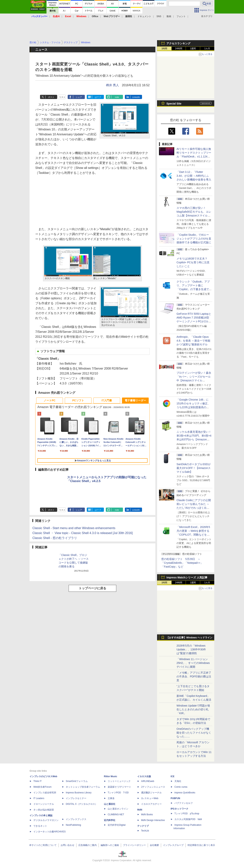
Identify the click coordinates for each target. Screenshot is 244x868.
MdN (140, 810)
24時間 (179, 49)
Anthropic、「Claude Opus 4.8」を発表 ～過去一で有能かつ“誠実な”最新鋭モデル (193, 341)
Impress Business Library (79, 793)
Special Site (174, 104)
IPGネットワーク (179, 809)
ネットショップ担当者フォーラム (83, 787)
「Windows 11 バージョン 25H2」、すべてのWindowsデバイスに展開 (193, 663)
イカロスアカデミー (151, 804)
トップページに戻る (92, 588)
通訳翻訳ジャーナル (151, 793)
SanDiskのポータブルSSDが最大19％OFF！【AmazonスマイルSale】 (194, 468)
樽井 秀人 (112, 85)
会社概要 (154, 845)
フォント (181, 16)
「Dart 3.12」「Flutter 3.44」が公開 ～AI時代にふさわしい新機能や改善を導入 (194, 176)
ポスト (51, 97)
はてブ (98, 97)
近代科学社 (110, 820)
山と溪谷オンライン (118, 809)
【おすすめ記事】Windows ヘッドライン (189, 638)
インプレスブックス (76, 819)
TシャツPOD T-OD (118, 793)
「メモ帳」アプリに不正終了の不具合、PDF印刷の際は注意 (194, 676)
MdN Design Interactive (153, 820)
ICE (173, 776)
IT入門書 (107, 400)
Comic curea (181, 787)
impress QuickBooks (185, 793)
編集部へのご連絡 (110, 845)
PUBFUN (175, 798)
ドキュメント (144, 16)
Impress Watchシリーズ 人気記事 (187, 577)
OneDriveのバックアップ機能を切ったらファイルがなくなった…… (194, 733)
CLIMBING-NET (116, 814)
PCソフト (78, 400)
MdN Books (147, 814)
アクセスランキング (178, 43)
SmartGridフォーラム (77, 781)
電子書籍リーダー (135, 400)
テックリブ (143, 826)
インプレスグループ (173, 845)
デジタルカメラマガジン (46, 820)
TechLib (145, 831)
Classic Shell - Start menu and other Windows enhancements (74, 528)
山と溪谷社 (110, 804)
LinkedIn (136, 97)
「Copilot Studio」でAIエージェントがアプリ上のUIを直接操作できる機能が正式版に (194, 239)
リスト (62, 97)
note (117, 97)
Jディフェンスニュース (153, 787)
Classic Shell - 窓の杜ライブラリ (55, 538)
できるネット (40, 826)
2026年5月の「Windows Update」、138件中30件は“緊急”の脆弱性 (191, 649)
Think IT (37, 781)
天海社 (178, 781)
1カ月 (207, 49)
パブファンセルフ (184, 803)
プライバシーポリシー (134, 845)
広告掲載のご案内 (87, 845)
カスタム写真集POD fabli (188, 819)
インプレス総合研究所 (45, 793)
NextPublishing (73, 825)
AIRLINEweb (148, 781)
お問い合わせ (67, 845)
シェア (79, 97)
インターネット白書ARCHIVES (49, 832)
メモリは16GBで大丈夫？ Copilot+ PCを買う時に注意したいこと (193, 262)
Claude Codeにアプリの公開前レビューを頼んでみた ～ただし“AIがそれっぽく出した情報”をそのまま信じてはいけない (194, 508)
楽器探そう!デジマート (119, 787)
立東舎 (111, 798)
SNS (159, 16)
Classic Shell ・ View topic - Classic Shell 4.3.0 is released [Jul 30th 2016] (83, 533)
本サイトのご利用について (43, 845)
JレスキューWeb (150, 798)
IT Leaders (39, 798)
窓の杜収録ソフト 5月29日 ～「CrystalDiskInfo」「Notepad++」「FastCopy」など (182, 563)
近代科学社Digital (117, 825)
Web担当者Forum (42, 787)
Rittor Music (110, 776)
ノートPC (49, 400)
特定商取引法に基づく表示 (201, 845)
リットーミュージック (119, 781)
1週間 (193, 49)
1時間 (164, 49)
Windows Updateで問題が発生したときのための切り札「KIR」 (193, 709)
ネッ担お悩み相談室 (44, 810)
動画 (169, 16)
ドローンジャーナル (44, 804)
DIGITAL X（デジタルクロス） (81, 804)
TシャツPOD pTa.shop (187, 814)
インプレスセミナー (76, 798)
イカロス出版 (144, 776)
